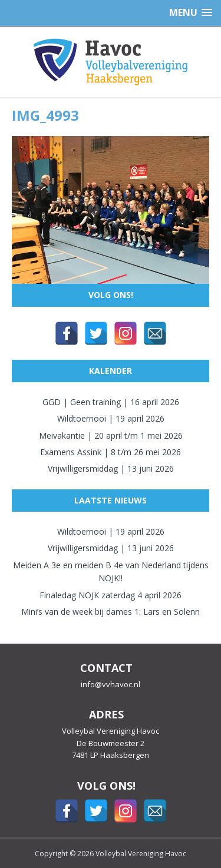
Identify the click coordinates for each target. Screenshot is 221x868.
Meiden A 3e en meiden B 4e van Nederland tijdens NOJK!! (111, 572)
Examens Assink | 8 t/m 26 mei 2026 (111, 452)
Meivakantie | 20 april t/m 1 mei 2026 (111, 435)
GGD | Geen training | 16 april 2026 (111, 402)
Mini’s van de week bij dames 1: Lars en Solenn (111, 612)
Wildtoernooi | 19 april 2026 (111, 418)
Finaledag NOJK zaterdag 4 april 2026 (111, 595)
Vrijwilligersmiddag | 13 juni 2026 (111, 468)
